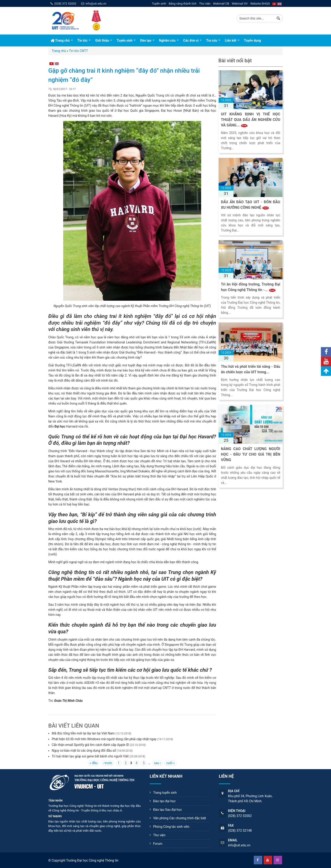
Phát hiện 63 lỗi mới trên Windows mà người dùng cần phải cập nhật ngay (104, 739)
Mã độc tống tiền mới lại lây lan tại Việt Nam (83, 733)
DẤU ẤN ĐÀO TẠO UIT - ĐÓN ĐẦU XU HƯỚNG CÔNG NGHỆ (251, 205)
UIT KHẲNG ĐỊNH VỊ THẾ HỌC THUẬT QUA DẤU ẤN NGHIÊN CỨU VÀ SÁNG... (251, 120)
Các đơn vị (192, 40)
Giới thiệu (104, 40)
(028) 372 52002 (65, 4)
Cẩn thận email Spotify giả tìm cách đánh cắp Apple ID (90, 745)
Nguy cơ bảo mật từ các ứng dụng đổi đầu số (84, 751)
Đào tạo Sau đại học (167, 810)
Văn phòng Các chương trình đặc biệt (180, 818)
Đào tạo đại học (164, 801)
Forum (158, 844)
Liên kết (232, 40)
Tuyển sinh (159, 4)
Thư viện (205, 4)
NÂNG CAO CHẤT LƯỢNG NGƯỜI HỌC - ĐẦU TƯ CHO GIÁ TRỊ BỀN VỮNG (251, 454)
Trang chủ (62, 40)
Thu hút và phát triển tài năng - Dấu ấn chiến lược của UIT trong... (251, 369)
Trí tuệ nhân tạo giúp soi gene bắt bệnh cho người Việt (90, 756)
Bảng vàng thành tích (183, 4)
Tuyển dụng (253, 40)
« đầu (94, 763)
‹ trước (107, 763)
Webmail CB (221, 4)
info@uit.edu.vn (96, 4)
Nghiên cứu (169, 40)
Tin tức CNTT (78, 51)
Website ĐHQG (260, 4)
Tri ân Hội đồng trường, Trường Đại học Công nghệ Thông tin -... (251, 287)
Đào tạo (147, 40)
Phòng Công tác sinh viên (171, 827)
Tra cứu (213, 40)
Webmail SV (240, 4)
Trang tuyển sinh (165, 793)
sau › (157, 763)
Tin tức (84, 40)
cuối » (170, 763)
